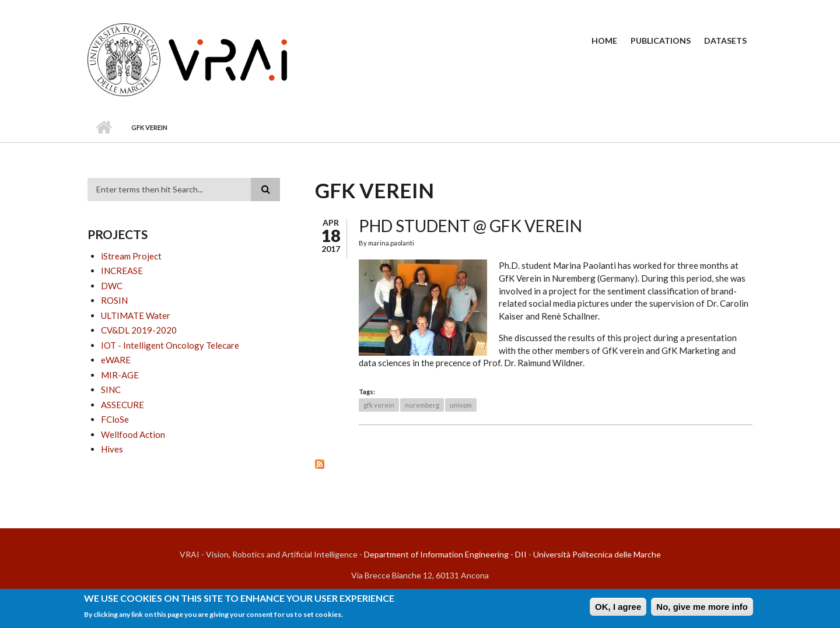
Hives (112, 449)
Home (604, 41)
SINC (111, 390)
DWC (112, 286)
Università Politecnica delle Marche (597, 554)
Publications (661, 41)
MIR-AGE (120, 375)
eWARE (116, 360)
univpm (461, 405)
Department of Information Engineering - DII (445, 554)
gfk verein (379, 405)
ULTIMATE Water (136, 315)
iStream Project (131, 256)
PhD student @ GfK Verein (470, 226)
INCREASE (122, 271)
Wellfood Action (133, 434)
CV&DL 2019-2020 (139, 330)
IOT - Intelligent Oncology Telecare (170, 345)
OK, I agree (618, 609)
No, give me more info (702, 609)
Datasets (725, 41)
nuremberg (422, 405)
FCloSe (115, 419)
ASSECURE (123, 405)
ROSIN (114, 300)
